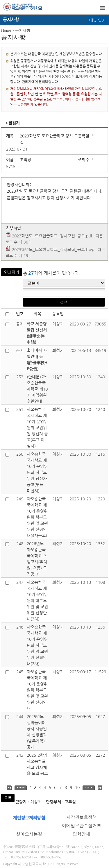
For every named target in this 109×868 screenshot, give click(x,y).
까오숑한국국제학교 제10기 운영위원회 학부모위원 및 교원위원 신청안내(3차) (37, 601)
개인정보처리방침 (29, 818)
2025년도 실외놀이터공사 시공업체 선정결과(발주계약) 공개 (37, 732)
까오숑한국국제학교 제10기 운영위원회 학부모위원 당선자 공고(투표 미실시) (37, 473)
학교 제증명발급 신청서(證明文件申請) (37, 333)
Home (6, 30)
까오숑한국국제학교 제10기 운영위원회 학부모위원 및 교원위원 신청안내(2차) (37, 645)
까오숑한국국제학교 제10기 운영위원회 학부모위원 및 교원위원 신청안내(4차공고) (37, 517)
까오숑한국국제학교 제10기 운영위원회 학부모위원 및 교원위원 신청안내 (37, 690)
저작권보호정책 (82, 817)
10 (77, 788)
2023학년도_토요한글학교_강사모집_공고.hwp (53, 250)
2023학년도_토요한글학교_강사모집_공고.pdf (52, 236)
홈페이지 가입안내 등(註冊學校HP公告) (37, 360)
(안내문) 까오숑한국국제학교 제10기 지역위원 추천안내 (37, 389)
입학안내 (81, 834)
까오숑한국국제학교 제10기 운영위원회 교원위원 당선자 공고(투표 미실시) (37, 428)
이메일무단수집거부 (82, 826)
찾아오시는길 (29, 834)
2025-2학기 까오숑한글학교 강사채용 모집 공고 (37, 764)
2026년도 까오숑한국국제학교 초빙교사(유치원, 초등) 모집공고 (37, 559)
